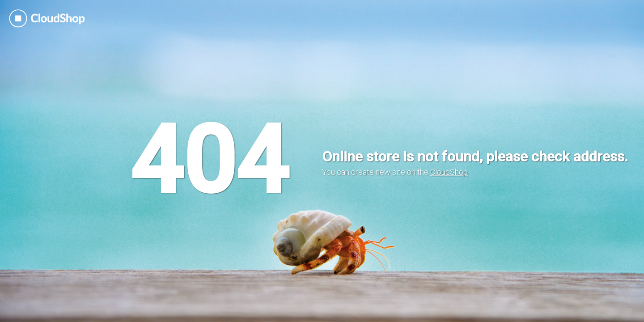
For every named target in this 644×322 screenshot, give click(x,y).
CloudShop (449, 172)
